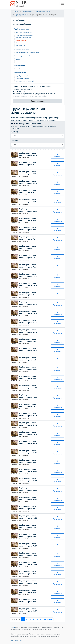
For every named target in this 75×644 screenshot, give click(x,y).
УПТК (13, 627)
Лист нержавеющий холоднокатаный (27, 52)
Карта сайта (17, 641)
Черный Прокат (19, 20)
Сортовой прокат (20, 72)
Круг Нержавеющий (22, 76)
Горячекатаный (20, 62)
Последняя (48, 619)
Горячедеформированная (24, 38)
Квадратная (19, 43)
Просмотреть (57, 155)
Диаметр (15, 132)
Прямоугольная (21, 46)
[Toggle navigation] (62, 4)
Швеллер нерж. (20, 65)
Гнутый (18, 59)
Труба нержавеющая (22, 29)
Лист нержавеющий (22, 49)
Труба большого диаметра (24, 33)
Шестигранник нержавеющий (25, 81)
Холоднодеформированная (24, 35)
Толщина (15, 141)
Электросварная (21, 40)
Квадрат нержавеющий (23, 78)
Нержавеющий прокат (22, 24)
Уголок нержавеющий (22, 56)
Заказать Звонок (37, 101)
